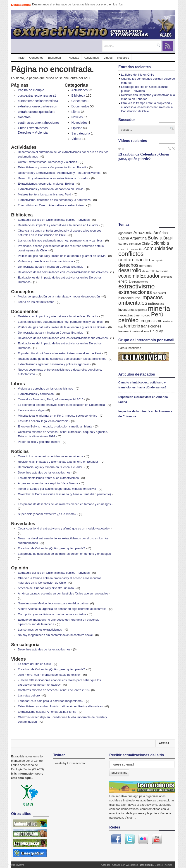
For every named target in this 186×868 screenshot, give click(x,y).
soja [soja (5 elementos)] (121, 326)
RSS (168, 46)
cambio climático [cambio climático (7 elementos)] (130, 244)
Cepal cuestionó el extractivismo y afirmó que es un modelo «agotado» (64, 528)
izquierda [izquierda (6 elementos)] (141, 310)
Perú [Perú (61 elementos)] (157, 314)
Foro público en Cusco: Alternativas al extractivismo (52, 205)
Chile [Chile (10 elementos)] (146, 243)
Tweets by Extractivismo (69, 763)
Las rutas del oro (29, 695)
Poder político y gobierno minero (39, 442)
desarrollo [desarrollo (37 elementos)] (130, 270)
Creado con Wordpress (125, 865)
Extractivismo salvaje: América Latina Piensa (47, 712)
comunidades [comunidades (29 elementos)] (159, 248)
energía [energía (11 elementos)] (124, 281)
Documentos (80, 106)
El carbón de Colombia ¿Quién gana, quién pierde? (51, 548)
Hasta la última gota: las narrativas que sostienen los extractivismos (62, 359)
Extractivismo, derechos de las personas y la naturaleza (54, 200)
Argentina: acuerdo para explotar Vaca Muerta (48, 483)
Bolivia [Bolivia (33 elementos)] (155, 238)
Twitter (130, 839)
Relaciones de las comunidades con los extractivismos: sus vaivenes (63, 272)
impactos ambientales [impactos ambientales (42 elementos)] (141, 300)
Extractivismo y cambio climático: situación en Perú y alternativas (60, 706)
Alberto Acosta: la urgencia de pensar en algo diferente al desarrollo (62, 609)
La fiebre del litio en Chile (34, 664)
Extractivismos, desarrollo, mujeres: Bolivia (46, 184)
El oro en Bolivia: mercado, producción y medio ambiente (55, 426)
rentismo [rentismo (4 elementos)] (168, 321)
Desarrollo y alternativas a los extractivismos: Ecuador (53, 178)
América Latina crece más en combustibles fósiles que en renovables (63, 593)
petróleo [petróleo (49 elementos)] (128, 320)
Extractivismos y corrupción (36, 394)
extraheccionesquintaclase (37, 112)
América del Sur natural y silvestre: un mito (46, 588)
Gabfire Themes (163, 865)
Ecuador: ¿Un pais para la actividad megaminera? (51, 701)
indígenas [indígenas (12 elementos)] (156, 303)
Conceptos (36, 58)
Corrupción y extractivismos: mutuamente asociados (52, 614)
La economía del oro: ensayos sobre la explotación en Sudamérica (61, 405)
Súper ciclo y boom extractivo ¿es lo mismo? (47, 514)
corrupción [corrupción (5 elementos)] (157, 260)
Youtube (157, 839)
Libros (76, 112)
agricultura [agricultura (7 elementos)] (125, 233)
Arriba (165, 743)
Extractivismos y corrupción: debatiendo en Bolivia (51, 189)
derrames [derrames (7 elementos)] (146, 266)
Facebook (116, 839)
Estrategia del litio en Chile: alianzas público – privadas (54, 220)
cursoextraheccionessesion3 (38, 101)
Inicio (19, 58)
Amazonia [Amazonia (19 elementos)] (143, 233)
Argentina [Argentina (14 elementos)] (138, 238)
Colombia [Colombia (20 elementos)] (160, 243)
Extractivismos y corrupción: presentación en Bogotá (52, 167)
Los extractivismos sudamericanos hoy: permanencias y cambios (60, 240)
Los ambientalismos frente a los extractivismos (48, 478)
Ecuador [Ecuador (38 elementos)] (150, 276)
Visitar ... (130, 818)
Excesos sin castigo (31, 410)
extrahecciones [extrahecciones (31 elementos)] (135, 292)
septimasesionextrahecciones (39, 123)
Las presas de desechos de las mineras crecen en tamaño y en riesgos (64, 504)
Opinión (77, 128)
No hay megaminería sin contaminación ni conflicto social (55, 635)
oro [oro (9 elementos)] (148, 315)
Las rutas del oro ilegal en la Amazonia (43, 421)
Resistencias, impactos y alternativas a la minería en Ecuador (58, 225)
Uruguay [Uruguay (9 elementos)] (156, 331)
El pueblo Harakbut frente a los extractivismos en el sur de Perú (59, 353)
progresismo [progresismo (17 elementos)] (151, 321)
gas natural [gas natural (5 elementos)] (159, 293)
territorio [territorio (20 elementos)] (132, 326)
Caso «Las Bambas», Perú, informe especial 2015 (51, 399)
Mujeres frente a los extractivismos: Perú (44, 194)
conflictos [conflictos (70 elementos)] (131, 254)
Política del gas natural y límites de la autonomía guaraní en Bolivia (62, 256)
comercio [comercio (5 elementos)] (124, 249)
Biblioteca (55, 58)
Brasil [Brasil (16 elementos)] (168, 238)
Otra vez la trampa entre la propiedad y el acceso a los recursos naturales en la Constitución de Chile (147, 107)
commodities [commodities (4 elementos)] (137, 249)
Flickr (143, 839)
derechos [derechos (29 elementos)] (128, 265)
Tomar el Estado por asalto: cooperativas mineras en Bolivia (57, 489)
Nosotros (123, 58)
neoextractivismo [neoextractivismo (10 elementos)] (131, 315)
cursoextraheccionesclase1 (37, 95)
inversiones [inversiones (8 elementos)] (126, 310)
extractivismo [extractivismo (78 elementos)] (136, 286)
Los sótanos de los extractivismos (40, 630)
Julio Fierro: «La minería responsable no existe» (49, 675)
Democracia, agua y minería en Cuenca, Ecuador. (50, 267)
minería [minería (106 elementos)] (159, 308)
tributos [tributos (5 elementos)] (145, 331)
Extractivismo (16, 865)
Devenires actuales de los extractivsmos (44, 472)
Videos (108, 58)
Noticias (74, 58)
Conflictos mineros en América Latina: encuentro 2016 (53, 690)
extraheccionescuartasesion (38, 106)
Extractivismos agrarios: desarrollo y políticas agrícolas (54, 364)
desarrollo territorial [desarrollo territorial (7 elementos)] (155, 271)
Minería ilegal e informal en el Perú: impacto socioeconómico (57, 416)
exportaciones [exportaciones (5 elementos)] (140, 282)
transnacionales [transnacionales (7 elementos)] (129, 331)
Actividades (91, 58)
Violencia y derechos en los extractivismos (45, 261)
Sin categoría (81, 133)
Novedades (80, 123)
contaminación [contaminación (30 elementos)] (134, 260)
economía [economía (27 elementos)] (129, 276)
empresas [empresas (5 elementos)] (167, 277)
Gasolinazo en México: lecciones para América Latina (53, 603)
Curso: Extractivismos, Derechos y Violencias (47, 162)
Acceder (105, 865)
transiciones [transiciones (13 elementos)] (151, 326)
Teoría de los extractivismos (36, 302)
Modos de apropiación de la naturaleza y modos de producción (59, 296)
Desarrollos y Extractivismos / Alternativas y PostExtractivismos (59, 173)
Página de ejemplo (31, 90)
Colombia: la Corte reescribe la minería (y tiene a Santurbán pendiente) (64, 494)
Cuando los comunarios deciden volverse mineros (50, 456)
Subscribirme (119, 773)
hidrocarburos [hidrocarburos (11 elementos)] (129, 298)
